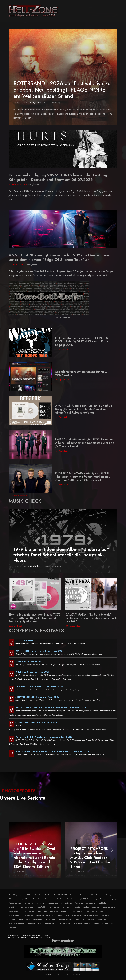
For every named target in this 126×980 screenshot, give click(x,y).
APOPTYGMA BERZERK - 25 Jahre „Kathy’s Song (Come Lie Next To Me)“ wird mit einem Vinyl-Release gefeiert (84, 409)
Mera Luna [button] (96, 895)
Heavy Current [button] (65, 919)
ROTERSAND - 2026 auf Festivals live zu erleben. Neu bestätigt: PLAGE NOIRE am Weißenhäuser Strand (62, 90)
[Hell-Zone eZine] (33, 11)
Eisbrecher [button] (14, 911)
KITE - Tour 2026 (24, 640)
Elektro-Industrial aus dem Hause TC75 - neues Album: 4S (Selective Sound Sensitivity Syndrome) (34, 618)
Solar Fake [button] (42, 911)
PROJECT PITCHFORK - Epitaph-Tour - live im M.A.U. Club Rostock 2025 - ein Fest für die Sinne (91, 857)
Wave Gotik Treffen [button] (42, 895)
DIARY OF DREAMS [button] (63, 895)
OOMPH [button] (13, 907)
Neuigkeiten (35, 103)
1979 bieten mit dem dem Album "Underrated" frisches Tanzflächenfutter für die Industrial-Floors (61, 555)
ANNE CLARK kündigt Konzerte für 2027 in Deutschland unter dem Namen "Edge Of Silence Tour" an (59, 257)
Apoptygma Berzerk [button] (45, 915)
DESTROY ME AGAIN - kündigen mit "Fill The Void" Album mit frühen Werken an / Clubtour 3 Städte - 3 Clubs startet (83, 477)
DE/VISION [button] (50, 919)
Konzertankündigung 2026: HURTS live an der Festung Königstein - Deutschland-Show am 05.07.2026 (58, 177)
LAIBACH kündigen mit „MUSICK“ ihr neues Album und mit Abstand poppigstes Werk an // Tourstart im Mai (85, 443)
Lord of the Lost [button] (91, 915)
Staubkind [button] (102, 919)
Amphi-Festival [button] (100, 899)
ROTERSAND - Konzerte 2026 (31, 661)
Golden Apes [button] (50, 923)
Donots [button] (105, 915)
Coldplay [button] (103, 903)
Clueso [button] (12, 919)
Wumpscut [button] (66, 911)
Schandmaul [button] (79, 911)
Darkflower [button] (72, 899)
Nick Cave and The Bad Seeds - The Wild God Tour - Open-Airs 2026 (52, 752)
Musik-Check (36, 566)
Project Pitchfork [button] (27, 899)
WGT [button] (28, 895)
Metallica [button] (54, 911)
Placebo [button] (13, 899)
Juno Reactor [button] (65, 923)
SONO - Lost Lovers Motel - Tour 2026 (36, 722)
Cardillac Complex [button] (82, 923)
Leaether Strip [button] (109, 907)
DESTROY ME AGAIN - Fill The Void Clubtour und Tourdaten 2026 (51, 708)
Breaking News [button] (16, 895)
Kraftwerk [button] (77, 915)
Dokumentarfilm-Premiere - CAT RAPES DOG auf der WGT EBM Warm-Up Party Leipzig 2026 (82, 341)
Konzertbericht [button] (57, 899)
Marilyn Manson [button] (26, 907)
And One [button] (79, 903)
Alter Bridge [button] (24, 919)
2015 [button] (78, 907)
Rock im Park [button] (63, 915)
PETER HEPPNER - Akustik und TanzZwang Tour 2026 (44, 737)
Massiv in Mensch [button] (17, 923)
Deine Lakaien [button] (15, 915)
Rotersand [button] (91, 903)
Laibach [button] (12, 928)
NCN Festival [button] (54, 907)
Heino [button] (96, 923)
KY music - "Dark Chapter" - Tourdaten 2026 (39, 687)
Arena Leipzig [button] (15, 903)
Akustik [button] (91, 919)
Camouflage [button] (66, 903)
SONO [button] (32, 911)
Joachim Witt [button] (52, 903)
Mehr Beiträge (19, 496)
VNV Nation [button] (85, 899)
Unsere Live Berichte (23, 798)
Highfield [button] (41, 907)
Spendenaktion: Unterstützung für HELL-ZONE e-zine (82, 374)
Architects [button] (37, 919)
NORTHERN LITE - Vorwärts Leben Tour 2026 (40, 651)
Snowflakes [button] (107, 923)
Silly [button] (40, 923)
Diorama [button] (40, 903)
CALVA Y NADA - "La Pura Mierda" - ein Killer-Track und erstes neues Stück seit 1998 (91, 618)
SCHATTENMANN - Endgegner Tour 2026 (37, 697)
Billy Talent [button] (67, 907)
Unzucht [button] (31, 923)
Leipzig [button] (113, 899)
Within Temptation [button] (91, 907)
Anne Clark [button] (79, 919)
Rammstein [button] (42, 899)
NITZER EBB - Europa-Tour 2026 (32, 672)
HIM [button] (24, 911)
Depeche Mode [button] (81, 895)
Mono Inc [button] (29, 915)
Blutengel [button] (29, 903)
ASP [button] (102, 911)
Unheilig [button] (107, 895)
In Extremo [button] (92, 911)
